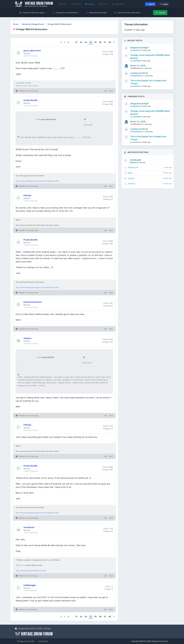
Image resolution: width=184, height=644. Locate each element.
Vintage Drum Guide (26, 641)
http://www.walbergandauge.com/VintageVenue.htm (37, 181)
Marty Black (137, 76)
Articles (76, 4)
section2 (136, 86)
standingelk (135, 160)
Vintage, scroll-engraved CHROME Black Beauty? (150, 57)
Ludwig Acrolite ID (139, 73)
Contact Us (43, 641)
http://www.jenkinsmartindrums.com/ (31, 571)
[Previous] (61, 42)
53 (86, 42)
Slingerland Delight (139, 48)
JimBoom (131, 184)
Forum (90, 4)
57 (105, 42)
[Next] (114, 42)
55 (95, 42)
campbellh (137, 61)
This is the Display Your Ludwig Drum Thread (148, 82)
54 (91, 42)
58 (110, 42)
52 (81, 42)
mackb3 (131, 178)
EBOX (130, 173)
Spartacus (137, 50)
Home (63, 4)
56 (100, 42)
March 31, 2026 (138, 66)
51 (76, 42)
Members (118, 4)
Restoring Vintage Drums (33, 24)
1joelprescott (133, 167)
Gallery (103, 4)
